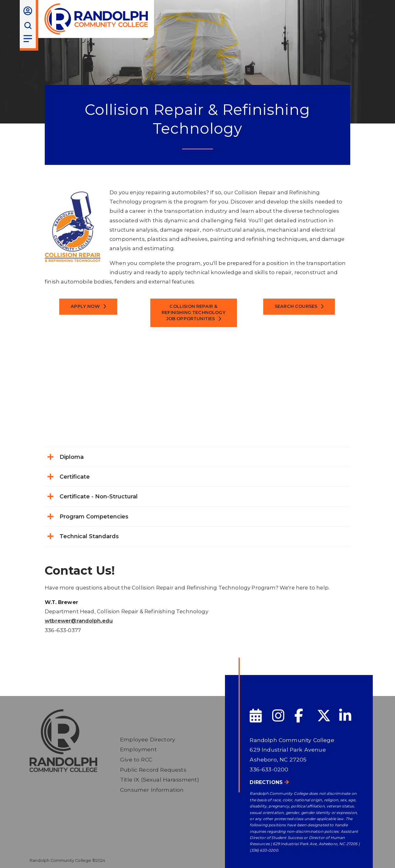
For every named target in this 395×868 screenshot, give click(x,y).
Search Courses (296, 306)
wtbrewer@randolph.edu (79, 621)
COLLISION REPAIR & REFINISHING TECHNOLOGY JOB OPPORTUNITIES (194, 312)
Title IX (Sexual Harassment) (160, 780)
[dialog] (376, 849)
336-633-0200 (269, 769)
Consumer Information (152, 790)
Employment (138, 749)
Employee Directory (148, 739)
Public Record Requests (153, 770)
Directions (266, 782)
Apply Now (85, 306)
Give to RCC (136, 759)
